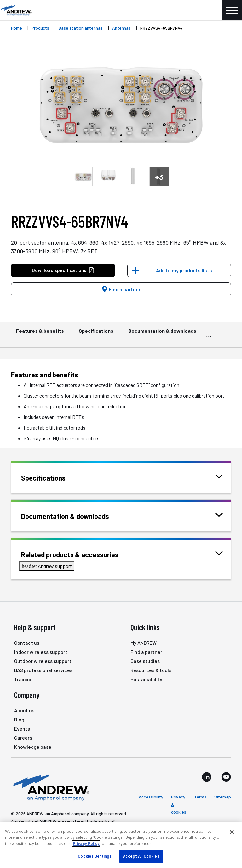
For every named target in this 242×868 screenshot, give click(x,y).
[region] (121, 845)
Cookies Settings (95, 856)
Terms (200, 797)
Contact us (27, 643)
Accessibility (151, 797)
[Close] (232, 832)
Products (40, 28)
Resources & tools (151, 670)
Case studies (145, 661)
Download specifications (63, 270)
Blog (19, 719)
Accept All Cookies (141, 856)
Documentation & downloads (162, 334)
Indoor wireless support (41, 652)
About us (24, 710)
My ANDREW (144, 643)
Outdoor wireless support (43, 661)
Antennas (121, 28)
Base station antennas (81, 28)
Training (23, 679)
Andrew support (47, 566)
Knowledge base (33, 747)
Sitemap (223, 797)
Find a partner (121, 289)
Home (17, 28)
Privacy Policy (86, 843)
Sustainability (146, 679)
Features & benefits (40, 334)
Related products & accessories (78, 554)
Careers (23, 738)
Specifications (96, 334)
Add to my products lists (184, 270)
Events (22, 729)
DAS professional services (43, 670)
